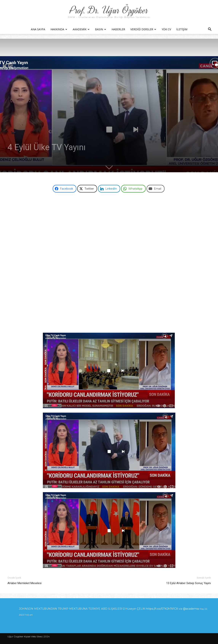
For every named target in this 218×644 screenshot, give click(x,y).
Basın (101, 29)
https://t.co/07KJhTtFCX (162, 609)
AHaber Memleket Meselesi (24, 583)
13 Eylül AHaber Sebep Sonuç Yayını (188, 583)
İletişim (182, 29)
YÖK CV (166, 29)
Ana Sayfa (38, 29)
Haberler (118, 29)
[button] (210, 30)
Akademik (81, 29)
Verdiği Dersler (143, 29)
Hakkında (59, 29)
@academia (191, 609)
